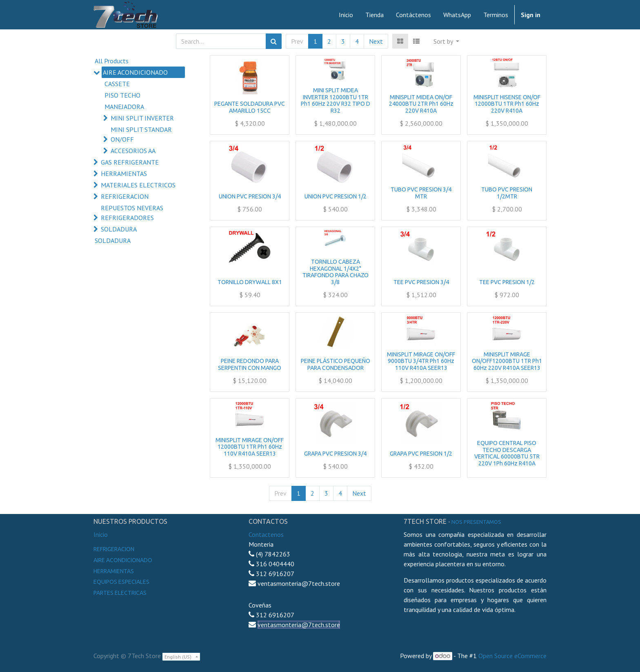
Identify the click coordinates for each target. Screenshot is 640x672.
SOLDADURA (119, 229)
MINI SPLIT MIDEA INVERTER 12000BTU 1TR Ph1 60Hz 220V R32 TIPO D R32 (336, 100)
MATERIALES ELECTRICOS (138, 185)
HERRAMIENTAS (124, 174)
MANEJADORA (124, 107)
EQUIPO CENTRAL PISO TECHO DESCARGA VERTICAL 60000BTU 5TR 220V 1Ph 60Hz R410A (507, 453)
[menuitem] (346, 15)
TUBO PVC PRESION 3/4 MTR (421, 193)
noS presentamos (476, 522)
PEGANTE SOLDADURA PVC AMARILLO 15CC (250, 107)
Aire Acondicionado (123, 560)
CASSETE (117, 84)
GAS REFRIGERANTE (130, 162)
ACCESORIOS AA (133, 151)
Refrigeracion (114, 549)
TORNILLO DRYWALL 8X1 (250, 282)
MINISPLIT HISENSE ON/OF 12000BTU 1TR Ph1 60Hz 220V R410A (507, 104)
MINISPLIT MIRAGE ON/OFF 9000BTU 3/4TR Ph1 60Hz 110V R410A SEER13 (421, 361)
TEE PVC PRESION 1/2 (507, 282)
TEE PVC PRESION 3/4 (421, 282)
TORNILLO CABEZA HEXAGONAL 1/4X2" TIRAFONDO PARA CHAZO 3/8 (336, 272)
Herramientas (114, 571)
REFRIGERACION (125, 196)
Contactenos (266, 534)
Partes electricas (120, 593)
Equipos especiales (121, 582)
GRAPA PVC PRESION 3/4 (335, 454)
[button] (446, 41)
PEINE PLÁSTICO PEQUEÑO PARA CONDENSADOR (336, 364)
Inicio (101, 534)
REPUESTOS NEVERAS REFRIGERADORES (132, 213)
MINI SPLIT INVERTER (142, 118)
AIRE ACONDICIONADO (135, 72)
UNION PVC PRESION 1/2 (336, 196)
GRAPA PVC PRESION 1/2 (421, 454)
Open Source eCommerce (512, 656)
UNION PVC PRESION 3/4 (250, 196)
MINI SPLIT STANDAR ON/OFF (141, 134)
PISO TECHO (122, 95)
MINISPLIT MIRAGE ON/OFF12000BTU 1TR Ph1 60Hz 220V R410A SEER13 (507, 361)
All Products (112, 61)
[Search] (274, 41)
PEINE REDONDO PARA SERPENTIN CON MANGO (250, 364)
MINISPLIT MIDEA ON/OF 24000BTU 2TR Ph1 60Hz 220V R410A (421, 104)
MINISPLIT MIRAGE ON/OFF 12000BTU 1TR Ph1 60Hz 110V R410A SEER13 (250, 447)
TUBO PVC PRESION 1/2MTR (507, 193)
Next (376, 41)
